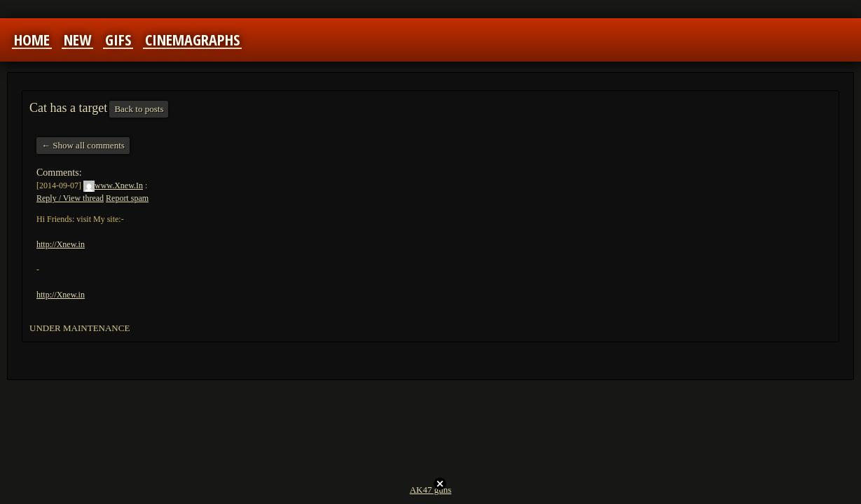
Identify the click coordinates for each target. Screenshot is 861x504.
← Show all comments (83, 145)
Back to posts (139, 109)
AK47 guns (431, 490)
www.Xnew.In (113, 185)
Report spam (127, 198)
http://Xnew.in (61, 244)
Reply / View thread (70, 198)
